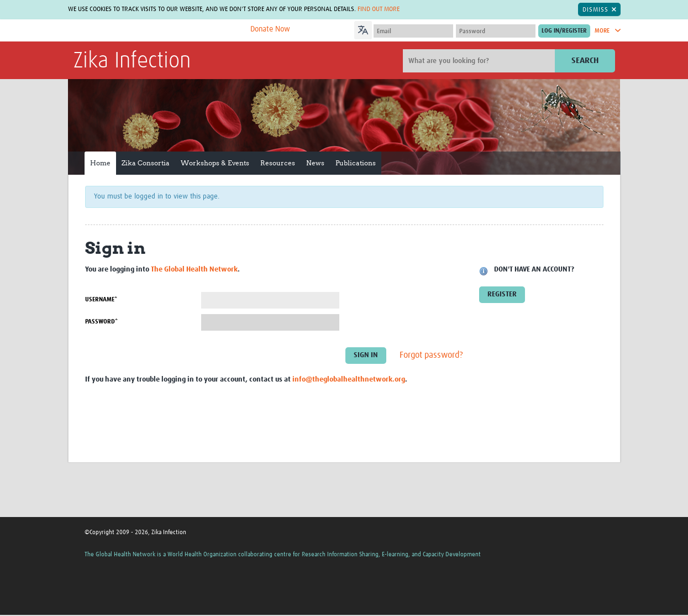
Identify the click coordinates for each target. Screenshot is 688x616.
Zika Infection (132, 61)
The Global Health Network (156, 31)
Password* (101, 322)
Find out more (379, 9)
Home (100, 163)
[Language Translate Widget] (394, 29)
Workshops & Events (215, 163)
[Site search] (480, 61)
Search (585, 61)
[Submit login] (564, 31)
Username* (101, 299)
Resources (278, 163)
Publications (356, 163)
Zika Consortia (146, 163)
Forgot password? (431, 355)
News (315, 163)
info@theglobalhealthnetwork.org (349, 380)
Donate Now (270, 29)
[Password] (496, 31)
